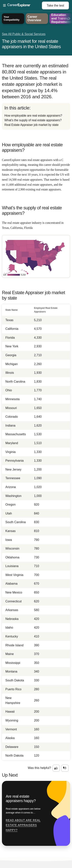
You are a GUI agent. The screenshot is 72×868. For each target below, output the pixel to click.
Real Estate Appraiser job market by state (31, 125)
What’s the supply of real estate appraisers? (33, 120)
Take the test (55, 5)
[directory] (36, 116)
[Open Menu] (22, 6)
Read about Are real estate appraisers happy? (23, 825)
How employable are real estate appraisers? (33, 116)
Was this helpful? (39, 768)
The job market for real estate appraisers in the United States (31, 44)
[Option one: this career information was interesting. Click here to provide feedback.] (56, 768)
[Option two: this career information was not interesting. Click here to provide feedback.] (65, 768)
